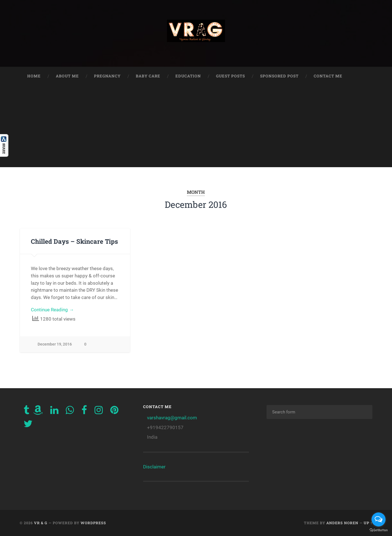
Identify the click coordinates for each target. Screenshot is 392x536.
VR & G (41, 523)
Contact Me (328, 76)
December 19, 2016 (55, 344)
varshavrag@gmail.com (172, 418)
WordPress (93, 523)
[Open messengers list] (379, 519)
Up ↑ (368, 523)
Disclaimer (154, 467)
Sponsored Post (279, 76)
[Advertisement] (196, 128)
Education (188, 76)
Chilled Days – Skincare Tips (74, 241)
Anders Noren (342, 523)
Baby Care (148, 76)
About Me (67, 76)
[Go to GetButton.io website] (379, 530)
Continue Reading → (52, 310)
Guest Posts (231, 76)
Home (34, 76)
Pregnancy (107, 76)
